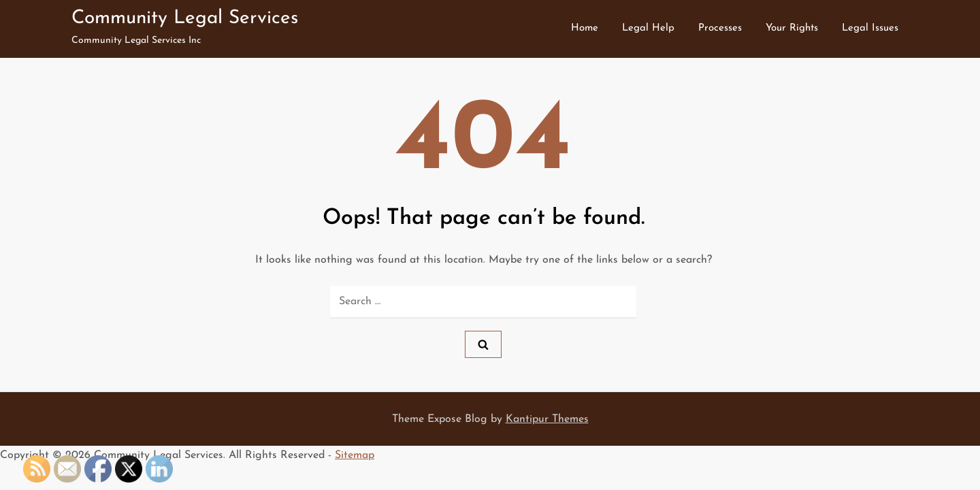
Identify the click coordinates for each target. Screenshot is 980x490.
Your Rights (792, 28)
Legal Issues (870, 28)
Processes (720, 28)
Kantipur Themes (547, 419)
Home (585, 28)
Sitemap (355, 455)
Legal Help (648, 28)
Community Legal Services (185, 18)
